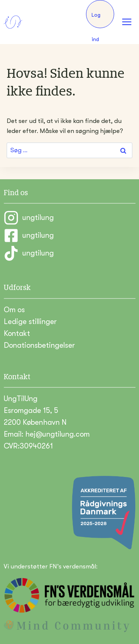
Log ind (96, 20)
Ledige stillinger (30, 322)
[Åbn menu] (127, 22)
